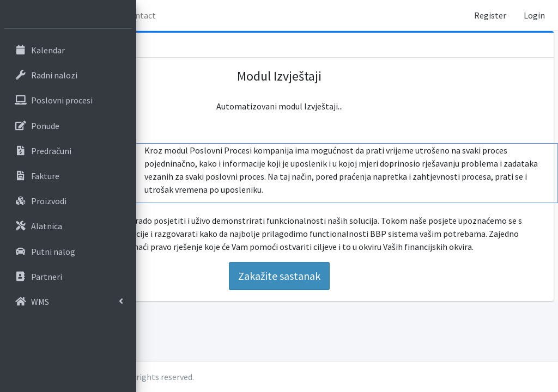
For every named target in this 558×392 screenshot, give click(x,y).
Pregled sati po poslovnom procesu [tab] (187, 162)
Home (186, 15)
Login (534, 15)
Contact (276, 15)
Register (490, 15)
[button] (153, 15)
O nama (229, 15)
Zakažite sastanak (347, 295)
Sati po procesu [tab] (179, 191)
